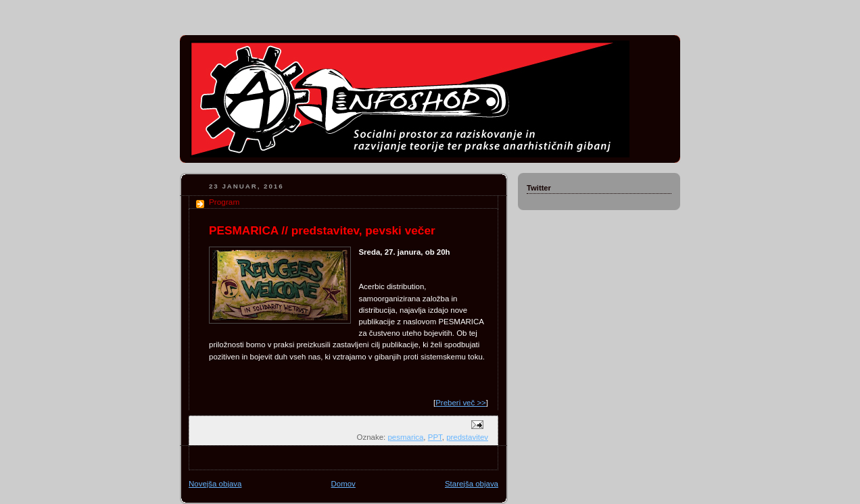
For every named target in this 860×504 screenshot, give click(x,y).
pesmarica (405, 437)
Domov (343, 484)
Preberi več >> (461, 403)
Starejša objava (472, 484)
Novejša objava (215, 484)
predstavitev (467, 437)
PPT (435, 437)
